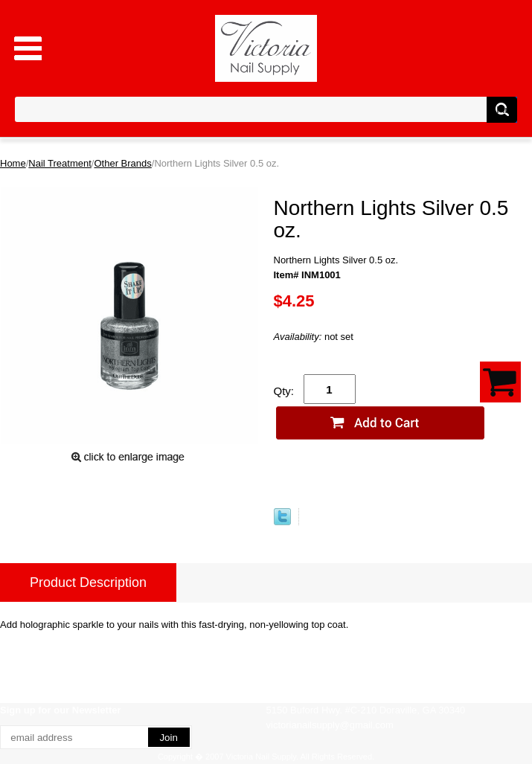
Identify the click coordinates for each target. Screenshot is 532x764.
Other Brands (122, 163)
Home (13, 163)
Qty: (284, 391)
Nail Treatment (60, 163)
